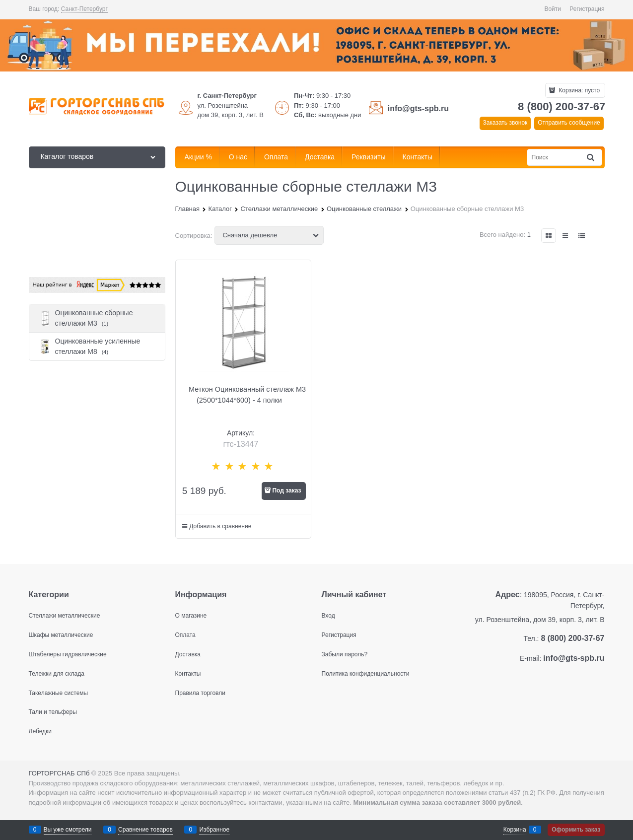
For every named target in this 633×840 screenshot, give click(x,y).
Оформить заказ (576, 830)
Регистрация (587, 9)
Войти (553, 9)
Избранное (214, 830)
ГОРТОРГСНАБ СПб (59, 773)
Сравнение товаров (145, 830)
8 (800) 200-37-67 (562, 106)
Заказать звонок (505, 123)
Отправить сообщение (569, 123)
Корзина (515, 830)
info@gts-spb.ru (418, 108)
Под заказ (286, 490)
